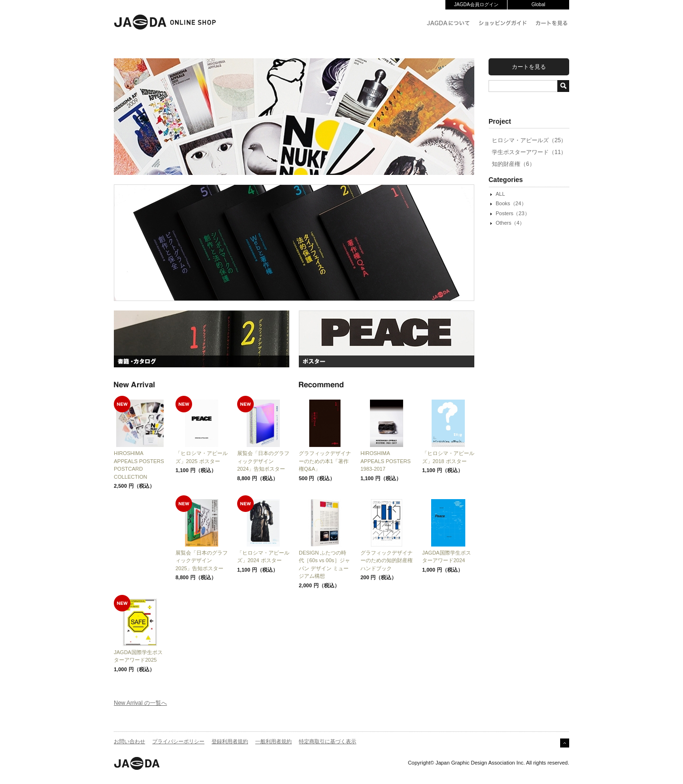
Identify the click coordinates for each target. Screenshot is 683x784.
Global (539, 5)
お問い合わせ (129, 741)
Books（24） (511, 203)
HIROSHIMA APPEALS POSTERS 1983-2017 (386, 461)
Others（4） (510, 223)
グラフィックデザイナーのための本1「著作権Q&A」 (325, 461)
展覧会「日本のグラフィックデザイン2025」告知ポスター (202, 561)
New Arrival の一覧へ (140, 703)
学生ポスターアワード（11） (529, 152)
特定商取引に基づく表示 (328, 741)
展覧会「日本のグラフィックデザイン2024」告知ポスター (263, 461)
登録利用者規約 (230, 741)
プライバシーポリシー (178, 741)
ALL (500, 194)
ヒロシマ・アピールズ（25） (529, 140)
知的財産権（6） (513, 164)
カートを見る (529, 67)
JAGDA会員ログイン (476, 5)
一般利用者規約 (273, 741)
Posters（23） (513, 213)
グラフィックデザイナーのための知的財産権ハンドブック (387, 561)
